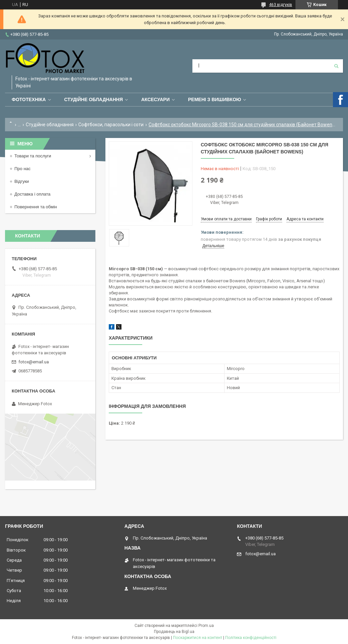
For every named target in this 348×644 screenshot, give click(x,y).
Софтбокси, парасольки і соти (111, 125)
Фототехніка (29, 99)
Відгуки (22, 181)
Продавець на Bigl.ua (174, 632)
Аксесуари (155, 99)
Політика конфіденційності (251, 638)
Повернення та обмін (36, 207)
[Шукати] (336, 66)
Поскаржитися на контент (198, 638)
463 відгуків (281, 5)
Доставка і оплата (32, 194)
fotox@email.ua (34, 362)
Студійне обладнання (94, 99)
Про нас (22, 169)
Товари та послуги (33, 156)
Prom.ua (206, 626)
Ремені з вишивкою (215, 99)
